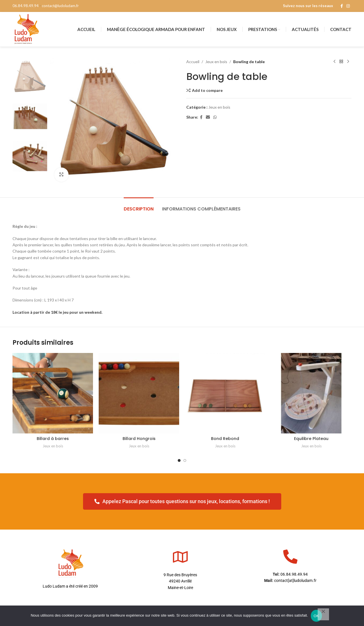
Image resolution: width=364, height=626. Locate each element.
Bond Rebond (225, 439)
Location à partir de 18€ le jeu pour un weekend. (57, 312)
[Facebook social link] (342, 6)
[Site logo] (26, 29)
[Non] (323, 614)
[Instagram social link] (348, 6)
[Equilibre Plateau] (311, 393)
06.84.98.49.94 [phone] (26, 6)
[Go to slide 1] (179, 460)
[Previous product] (334, 62)
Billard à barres (53, 439)
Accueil (193, 62)
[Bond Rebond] (225, 393)
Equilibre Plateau (311, 439)
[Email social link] (208, 117)
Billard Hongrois (139, 439)
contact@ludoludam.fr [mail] (60, 6)
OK (316, 616)
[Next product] (348, 62)
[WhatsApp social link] (215, 117)
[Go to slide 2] (185, 460)
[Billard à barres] (53, 393)
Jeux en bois (216, 62)
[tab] (139, 206)
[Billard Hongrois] (139, 393)
